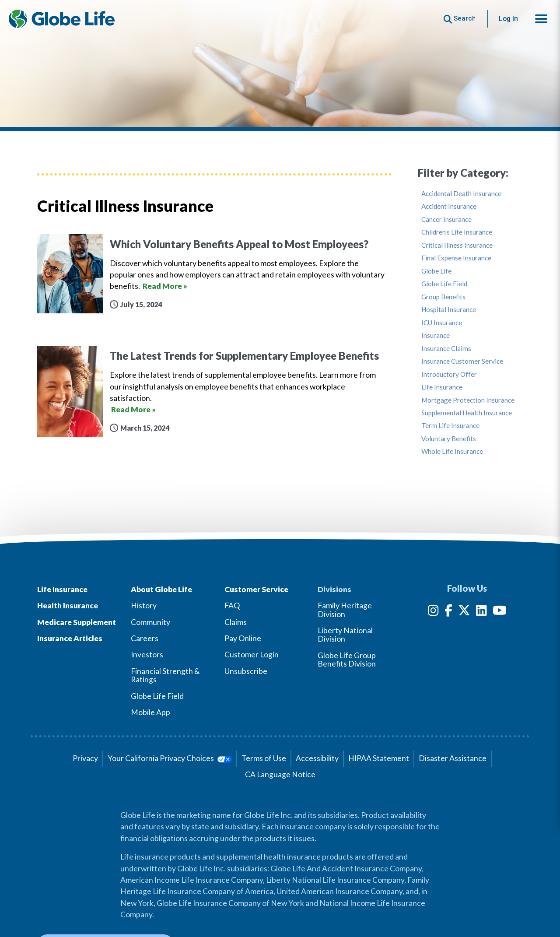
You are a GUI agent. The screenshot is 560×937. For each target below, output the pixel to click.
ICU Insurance (442, 323)
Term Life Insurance (450, 426)
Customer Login (252, 654)
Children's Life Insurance (457, 232)
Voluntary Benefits (449, 439)
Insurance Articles (70, 638)
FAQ (232, 605)
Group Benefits (443, 297)
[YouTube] (500, 612)
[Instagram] (433, 612)
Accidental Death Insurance (461, 194)
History (144, 605)
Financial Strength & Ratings (165, 675)
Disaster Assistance (453, 758)
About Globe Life (161, 589)
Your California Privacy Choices (170, 758)
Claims (236, 622)
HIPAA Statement (379, 758)
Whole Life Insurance (452, 451)
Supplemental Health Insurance (467, 413)
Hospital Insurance (449, 310)
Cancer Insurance (446, 219)
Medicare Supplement (77, 622)
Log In (508, 19)
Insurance (436, 335)
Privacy (85, 758)
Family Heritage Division (345, 610)
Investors (147, 654)
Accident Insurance (449, 206)
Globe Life (436, 271)
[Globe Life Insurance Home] (62, 19)
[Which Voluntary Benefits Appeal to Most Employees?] (214, 274)
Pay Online (243, 638)
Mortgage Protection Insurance (468, 400)
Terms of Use (264, 758)
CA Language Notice (280, 774)
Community (150, 622)
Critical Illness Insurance (457, 245)
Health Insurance (68, 605)
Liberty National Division (345, 635)
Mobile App (150, 712)
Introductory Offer (449, 374)
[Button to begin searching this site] (460, 19)
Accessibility (317, 758)
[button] (541, 19)
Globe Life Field (444, 284)
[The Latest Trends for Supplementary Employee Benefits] (214, 391)
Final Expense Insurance (456, 258)
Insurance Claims (446, 349)
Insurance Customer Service (462, 361)
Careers (145, 638)
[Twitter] (464, 612)
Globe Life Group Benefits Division (347, 660)
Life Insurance (442, 387)
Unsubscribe (246, 671)
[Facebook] (448, 612)
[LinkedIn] (481, 612)
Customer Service (256, 589)
